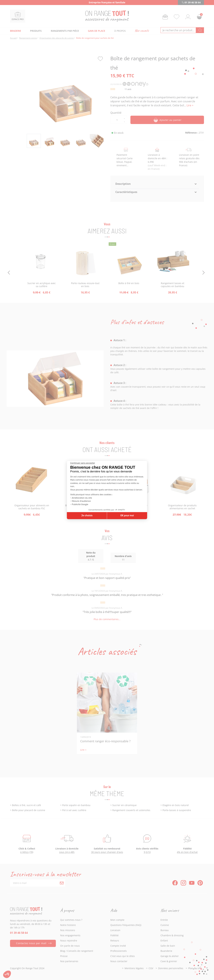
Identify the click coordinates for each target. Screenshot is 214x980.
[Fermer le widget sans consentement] (83, 463)
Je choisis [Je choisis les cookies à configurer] (87, 516)
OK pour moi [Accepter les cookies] (127, 516)
